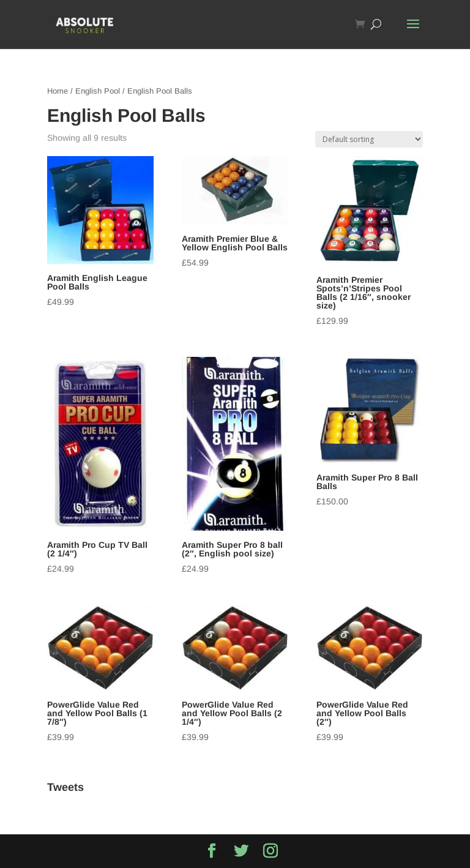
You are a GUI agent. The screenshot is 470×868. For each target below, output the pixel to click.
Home (58, 91)
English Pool (98, 91)
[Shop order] (369, 139)
